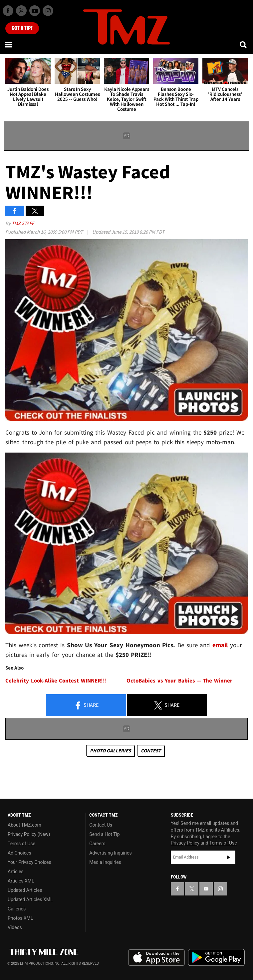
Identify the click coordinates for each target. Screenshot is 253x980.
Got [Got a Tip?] (22, 28)
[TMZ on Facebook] (8, 11)
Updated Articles (25, 890)
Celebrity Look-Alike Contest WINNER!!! (56, 681)
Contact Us (101, 825)
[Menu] (9, 45)
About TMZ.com (24, 825)
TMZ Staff (23, 223)
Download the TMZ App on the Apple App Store (156, 958)
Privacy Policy (185, 843)
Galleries (17, 909)
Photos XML (20, 918)
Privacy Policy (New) (29, 834)
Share (86, 705)
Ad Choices (19, 853)
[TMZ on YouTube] (206, 889)
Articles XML (21, 881)
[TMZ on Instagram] (48, 11)
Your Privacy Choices (29, 862)
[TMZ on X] (21, 11)
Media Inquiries (105, 862)
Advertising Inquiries (110, 853)
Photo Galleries (110, 751)
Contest (151, 751)
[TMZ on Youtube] (35, 11)
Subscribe (229, 857)
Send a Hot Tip (104, 834)
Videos (15, 927)
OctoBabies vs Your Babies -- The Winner (179, 681)
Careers (97, 844)
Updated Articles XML (30, 899)
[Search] (244, 45)
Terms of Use (21, 844)
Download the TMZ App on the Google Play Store (216, 958)
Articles (16, 872)
